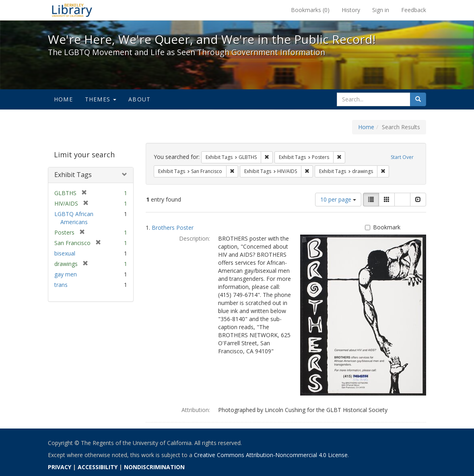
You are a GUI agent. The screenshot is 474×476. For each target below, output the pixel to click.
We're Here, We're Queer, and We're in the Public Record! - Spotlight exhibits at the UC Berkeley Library (72, 10)
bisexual (65, 253)
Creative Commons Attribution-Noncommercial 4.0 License (271, 455)
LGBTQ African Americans (74, 218)
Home (63, 99)
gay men (66, 274)
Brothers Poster (173, 228)
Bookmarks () (310, 10)
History (351, 10)
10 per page (338, 199)
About (139, 99)
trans (61, 285)
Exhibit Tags (73, 175)
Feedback (414, 10)
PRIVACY (60, 467)
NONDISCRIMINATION (154, 467)
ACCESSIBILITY (98, 467)
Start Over (402, 157)
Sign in (381, 10)
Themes (101, 99)
